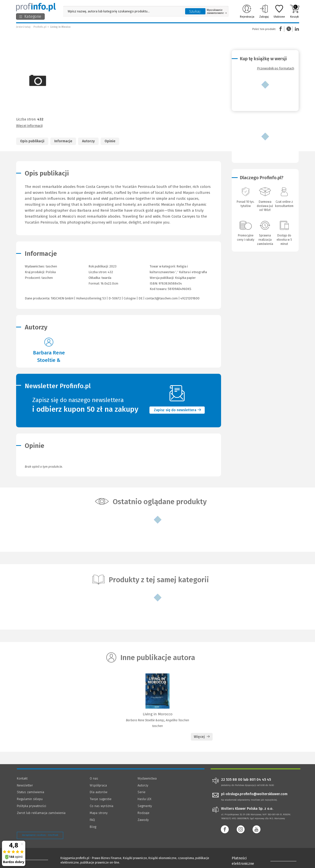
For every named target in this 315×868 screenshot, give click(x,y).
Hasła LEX (144, 799)
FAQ (92, 820)
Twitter (289, 29)
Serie (142, 792)
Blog (93, 827)
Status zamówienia (30, 792)
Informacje (63, 141)
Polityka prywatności (31, 806)
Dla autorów (99, 792)
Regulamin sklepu (30, 799)
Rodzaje (143, 813)
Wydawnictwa (147, 778)
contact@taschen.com (161, 298)
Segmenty (145, 806)
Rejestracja (247, 11)
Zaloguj (264, 11)
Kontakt (22, 778)
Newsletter (25, 785)
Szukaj (195, 11)
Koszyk (295, 11)
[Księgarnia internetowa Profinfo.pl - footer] (31, 859)
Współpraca (98, 785)
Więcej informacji (29, 126)
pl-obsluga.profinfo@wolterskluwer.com (254, 794)
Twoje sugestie (101, 799)
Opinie (110, 141)
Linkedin (296, 29)
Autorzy (88, 141)
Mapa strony (99, 813)
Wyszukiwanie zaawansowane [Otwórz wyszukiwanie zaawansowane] (217, 12)
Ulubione (279, 11)
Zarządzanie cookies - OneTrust (40, 835)
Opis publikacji (32, 141)
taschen (47, 278)
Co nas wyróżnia (101, 806)
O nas (94, 778)
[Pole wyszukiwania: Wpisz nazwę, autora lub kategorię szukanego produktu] (123, 11)
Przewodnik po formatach (276, 68)
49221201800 (190, 298)
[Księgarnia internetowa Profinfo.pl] (36, 7)
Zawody (143, 820)
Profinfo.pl (40, 27)
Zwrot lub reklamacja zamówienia (41, 813)
